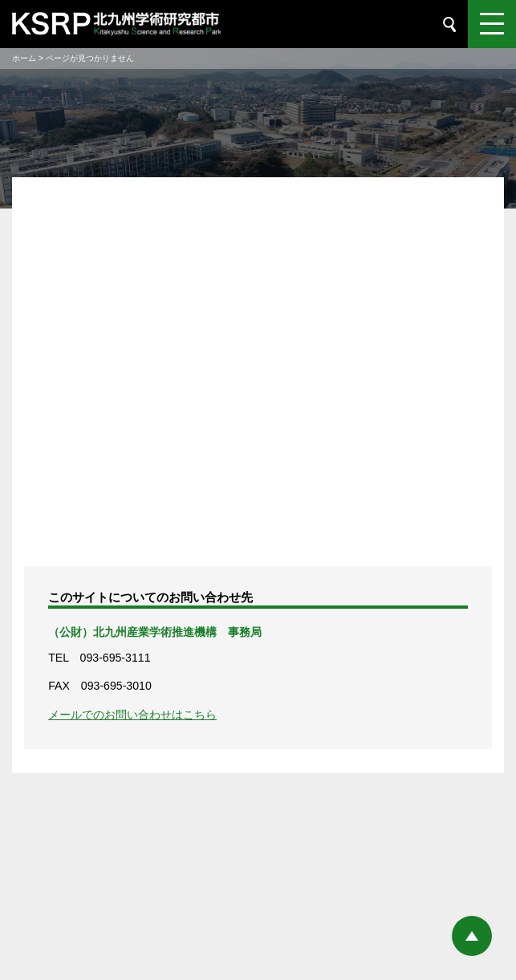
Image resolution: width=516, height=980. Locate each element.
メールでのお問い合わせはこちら (132, 715)
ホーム (24, 58)
